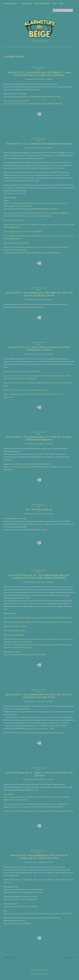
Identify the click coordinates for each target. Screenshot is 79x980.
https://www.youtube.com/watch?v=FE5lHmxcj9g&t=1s (26, 890)
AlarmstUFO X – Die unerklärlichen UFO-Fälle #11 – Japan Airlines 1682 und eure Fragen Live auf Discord (39, 74)
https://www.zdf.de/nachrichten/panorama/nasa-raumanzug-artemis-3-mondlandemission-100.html (38, 618)
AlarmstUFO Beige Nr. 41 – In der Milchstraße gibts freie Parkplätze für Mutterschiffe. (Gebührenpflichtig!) (39, 576)
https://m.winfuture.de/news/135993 (16, 243)
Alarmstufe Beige (38, 505)
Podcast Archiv (10, 4)
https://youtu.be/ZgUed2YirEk (14, 635)
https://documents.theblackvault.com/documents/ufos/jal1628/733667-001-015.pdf (32, 97)
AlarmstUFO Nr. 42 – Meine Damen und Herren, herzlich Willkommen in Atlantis (39, 348)
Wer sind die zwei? (42, 4)
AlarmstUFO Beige (38, 68)
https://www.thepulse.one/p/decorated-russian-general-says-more (27, 390)
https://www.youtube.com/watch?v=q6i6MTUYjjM (20, 899)
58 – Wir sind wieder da (39, 509)
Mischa (50, 79)
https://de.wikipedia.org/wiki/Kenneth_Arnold (37, 728)
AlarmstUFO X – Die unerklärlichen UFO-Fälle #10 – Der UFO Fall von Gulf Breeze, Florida (39, 294)
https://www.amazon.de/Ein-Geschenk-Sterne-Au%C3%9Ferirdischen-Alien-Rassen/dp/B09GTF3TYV (38, 914)
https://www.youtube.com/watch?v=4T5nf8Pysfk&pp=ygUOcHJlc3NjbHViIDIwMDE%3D (33, 104)
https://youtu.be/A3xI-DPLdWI (14, 220)
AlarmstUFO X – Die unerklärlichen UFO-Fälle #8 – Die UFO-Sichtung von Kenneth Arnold (39, 696)
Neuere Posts (70, 958)
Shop (54, 4)
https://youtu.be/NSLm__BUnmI (15, 626)
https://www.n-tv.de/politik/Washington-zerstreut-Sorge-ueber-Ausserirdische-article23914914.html (38, 811)
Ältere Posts (9, 958)
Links (61, 4)
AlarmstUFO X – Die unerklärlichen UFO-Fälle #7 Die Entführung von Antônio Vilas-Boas (39, 857)
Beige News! (27, 4)
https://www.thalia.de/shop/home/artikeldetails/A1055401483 (25, 655)
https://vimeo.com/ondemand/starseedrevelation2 (25, 892)
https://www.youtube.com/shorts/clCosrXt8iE (20, 467)
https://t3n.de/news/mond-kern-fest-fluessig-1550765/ (23, 232)
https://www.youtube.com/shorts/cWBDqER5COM (25, 464)
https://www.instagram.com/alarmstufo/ (17, 923)
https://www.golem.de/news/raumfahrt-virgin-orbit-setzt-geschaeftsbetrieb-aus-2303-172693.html (38, 622)
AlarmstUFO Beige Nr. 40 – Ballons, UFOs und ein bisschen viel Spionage (39, 774)
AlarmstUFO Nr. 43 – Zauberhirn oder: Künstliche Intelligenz (39, 144)
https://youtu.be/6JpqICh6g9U (14, 631)
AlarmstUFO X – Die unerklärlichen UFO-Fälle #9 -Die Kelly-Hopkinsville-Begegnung (39, 438)
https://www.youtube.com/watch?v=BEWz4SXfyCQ (21, 906)
